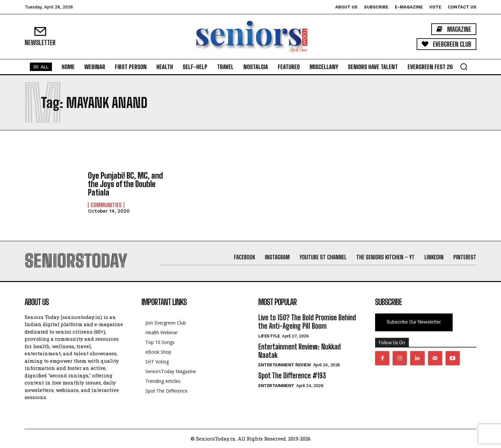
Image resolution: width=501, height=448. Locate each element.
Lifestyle (269, 336)
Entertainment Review (285, 365)
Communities (106, 205)
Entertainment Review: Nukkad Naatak (299, 351)
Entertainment (276, 386)
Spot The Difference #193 (292, 376)
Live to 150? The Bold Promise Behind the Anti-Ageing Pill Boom (307, 322)
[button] (464, 66)
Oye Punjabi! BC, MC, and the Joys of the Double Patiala (125, 184)
